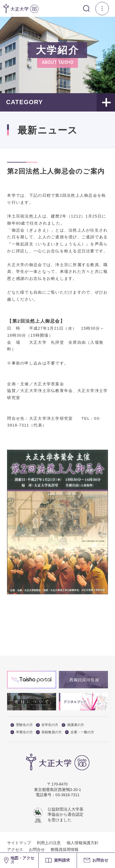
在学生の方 (47, 725)
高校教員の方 (49, 732)
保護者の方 (73, 725)
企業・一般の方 (80, 732)
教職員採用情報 (65, 850)
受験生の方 (22, 725)
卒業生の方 (22, 732)
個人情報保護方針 (82, 843)
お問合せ (37, 850)
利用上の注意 (49, 843)
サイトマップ (19, 843)
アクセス (15, 850)
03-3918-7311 (67, 795)
